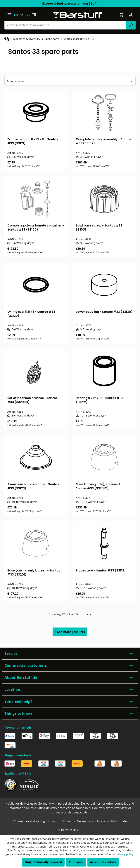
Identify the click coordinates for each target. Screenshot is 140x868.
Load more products (70, 632)
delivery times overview (110, 808)
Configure (76, 862)
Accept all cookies (103, 862)
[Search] (131, 25)
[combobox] (65, 25)
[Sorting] (70, 81)
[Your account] (131, 15)
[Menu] (9, 15)
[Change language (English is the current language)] (20, 15)
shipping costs (78, 812)
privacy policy (125, 854)
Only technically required (43, 862)
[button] (70, 653)
